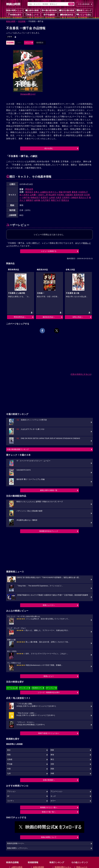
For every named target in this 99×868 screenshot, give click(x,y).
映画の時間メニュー (15, 10)
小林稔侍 (74, 197)
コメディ (11, 801)
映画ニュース (32, 15)
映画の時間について (49, 837)
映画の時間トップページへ (17, 848)
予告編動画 (49, 15)
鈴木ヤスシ (53, 192)
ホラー (53, 801)
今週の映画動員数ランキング (18, 449)
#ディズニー (51, 688)
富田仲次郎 (79, 195)
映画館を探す (15, 15)
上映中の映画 (32, 10)
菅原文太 (65, 200)
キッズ (53, 796)
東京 (9, 750)
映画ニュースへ (49, 605)
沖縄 (52, 773)
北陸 (52, 764)
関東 (52, 750)
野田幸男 (29, 189)
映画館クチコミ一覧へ (49, 807)
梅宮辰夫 (29, 192)
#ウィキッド (24, 688)
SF (8, 796)
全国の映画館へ (49, 780)
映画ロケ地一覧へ (49, 812)
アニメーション (56, 791)
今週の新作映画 (49, 10)
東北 (52, 759)
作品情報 (22, 21)
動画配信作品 (67, 15)
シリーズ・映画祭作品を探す (49, 692)
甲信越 (10, 764)
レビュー (28, 43)
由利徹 (37, 200)
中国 (9, 769)
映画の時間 (11, 21)
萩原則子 (45, 197)
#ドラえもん (11, 688)
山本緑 (52, 197)
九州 (9, 773)
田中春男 (67, 192)
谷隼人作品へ (78, 317)
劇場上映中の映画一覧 (49, 490)
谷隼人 (37, 192)
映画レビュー (49, 676)
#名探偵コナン (37, 688)
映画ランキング (84, 10)
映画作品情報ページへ (16, 843)
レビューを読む (84, 15)
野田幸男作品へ (20, 317)
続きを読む (49, 148)
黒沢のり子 (84, 197)
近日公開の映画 (67, 10)
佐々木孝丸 (24, 195)
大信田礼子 (83, 192)
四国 (52, 769)
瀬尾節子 (30, 200)
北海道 (10, 759)
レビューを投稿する (49, 251)
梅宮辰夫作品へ (49, 317)
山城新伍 (44, 192)
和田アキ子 (56, 200)
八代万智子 (46, 200)
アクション (11, 791)
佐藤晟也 (69, 195)
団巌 (61, 192)
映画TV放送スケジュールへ (49, 733)
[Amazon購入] (28, 94)
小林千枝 (26, 197)
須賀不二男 (43, 195)
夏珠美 (75, 192)
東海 (52, 755)
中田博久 (61, 195)
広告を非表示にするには (81, 374)
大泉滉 (58, 197)
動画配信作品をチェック (49, 531)
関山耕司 (52, 195)
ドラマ (10, 37)
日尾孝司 (66, 197)
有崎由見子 (35, 197)
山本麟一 (34, 195)
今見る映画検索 (84, 4)
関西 (9, 755)
